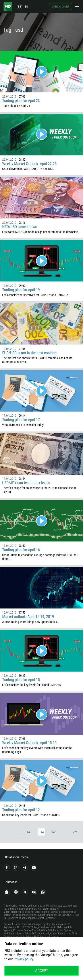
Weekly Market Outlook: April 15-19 (29, 743)
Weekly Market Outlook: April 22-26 (29, 164)
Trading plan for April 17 (21, 420)
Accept (42, 971)
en (26, 7)
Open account (60, 7)
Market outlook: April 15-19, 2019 (28, 617)
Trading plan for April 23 (21, 101)
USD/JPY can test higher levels (26, 483)
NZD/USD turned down (20, 227)
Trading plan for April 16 (21, 550)
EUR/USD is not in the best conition (29, 353)
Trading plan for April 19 (21, 290)
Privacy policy (23, 959)
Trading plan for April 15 (21, 680)
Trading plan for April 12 (21, 810)
